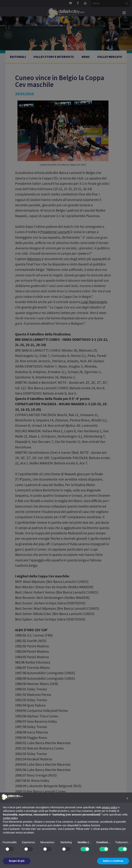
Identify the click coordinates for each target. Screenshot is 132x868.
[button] (127, 798)
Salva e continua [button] (113, 861)
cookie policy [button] (10, 818)
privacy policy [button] (110, 807)
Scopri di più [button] (17, 861)
